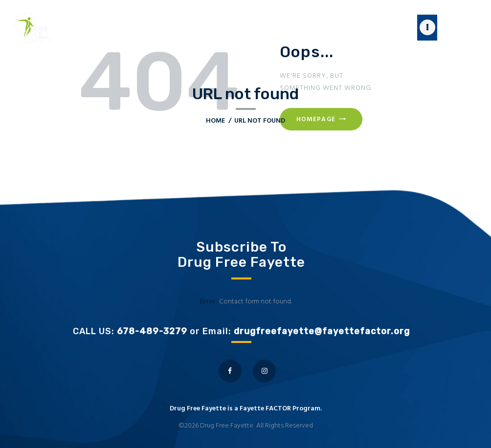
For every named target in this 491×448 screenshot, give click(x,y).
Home (215, 121)
